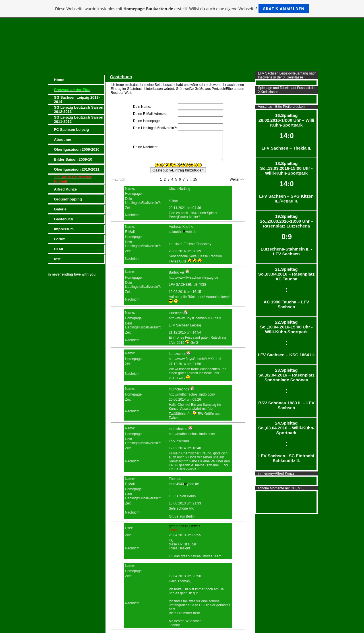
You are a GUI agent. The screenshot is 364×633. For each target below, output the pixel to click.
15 (195, 179)
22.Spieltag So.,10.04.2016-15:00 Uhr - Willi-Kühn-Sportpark (286, 338)
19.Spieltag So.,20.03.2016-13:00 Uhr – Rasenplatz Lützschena (286, 235)
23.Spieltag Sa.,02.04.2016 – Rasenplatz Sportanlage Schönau (286, 389)
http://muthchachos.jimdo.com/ (192, 394)
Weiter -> (237, 179)
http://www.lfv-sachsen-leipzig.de (193, 278)
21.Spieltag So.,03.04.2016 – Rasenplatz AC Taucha (286, 288)
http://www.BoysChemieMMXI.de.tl (195, 318)
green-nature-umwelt (184, 526)
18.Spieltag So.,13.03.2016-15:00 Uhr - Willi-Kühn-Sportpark (286, 182)
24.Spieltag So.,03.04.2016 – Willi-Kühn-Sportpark (286, 442)
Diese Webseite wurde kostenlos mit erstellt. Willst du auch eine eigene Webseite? (182, 9)
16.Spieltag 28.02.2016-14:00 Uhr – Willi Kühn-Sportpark (286, 132)
